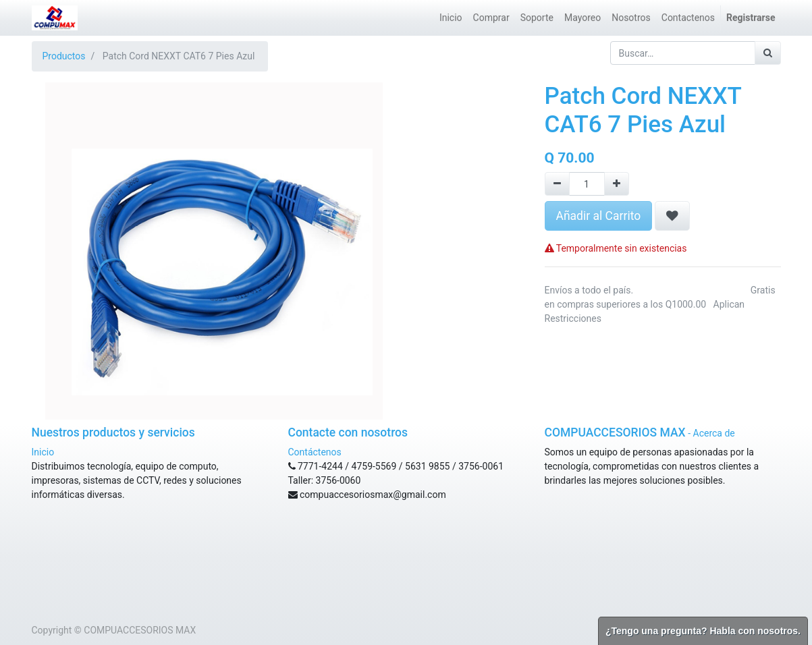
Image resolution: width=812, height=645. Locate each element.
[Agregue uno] (617, 184)
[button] (672, 216)
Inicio (43, 452)
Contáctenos (315, 452)
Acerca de (714, 433)
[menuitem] (451, 18)
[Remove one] (557, 184)
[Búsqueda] (768, 53)
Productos (64, 56)
